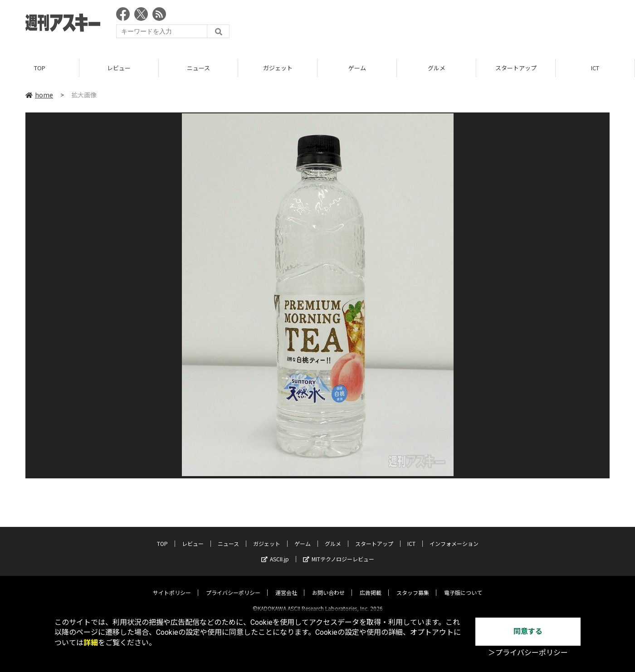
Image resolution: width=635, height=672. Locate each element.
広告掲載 (371, 585)
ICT (595, 68)
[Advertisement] (444, 25)
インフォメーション (454, 536)
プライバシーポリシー (233, 585)
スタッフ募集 (413, 585)
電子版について (463, 585)
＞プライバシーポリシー (528, 653)
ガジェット (278, 68)
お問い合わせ (328, 585)
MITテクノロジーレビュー (339, 551)
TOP (40, 68)
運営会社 (286, 585)
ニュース (198, 68)
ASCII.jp (275, 551)
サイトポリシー (172, 585)
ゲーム (357, 68)
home (39, 95)
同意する (528, 631)
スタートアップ (516, 68)
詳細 (91, 643)
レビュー (119, 68)
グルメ (437, 68)
